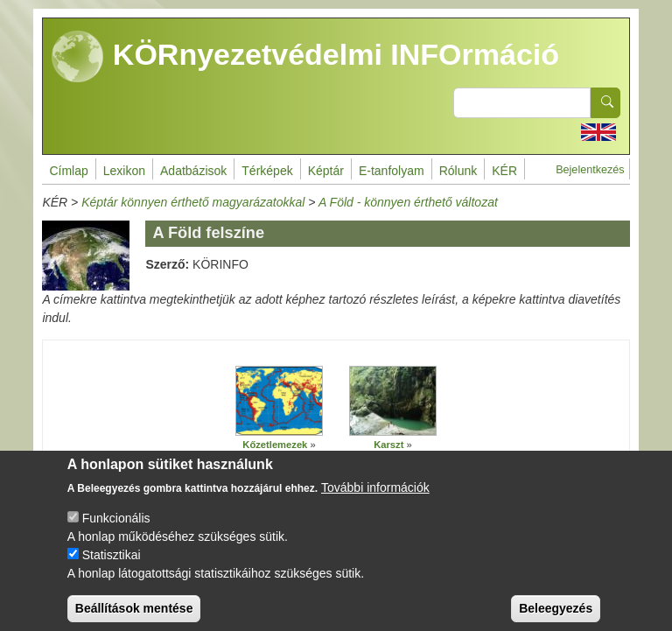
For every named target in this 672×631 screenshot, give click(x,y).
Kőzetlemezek (275, 445)
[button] (279, 402)
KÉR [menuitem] (504, 171)
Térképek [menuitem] (267, 171)
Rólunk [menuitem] (458, 171)
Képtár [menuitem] (326, 171)
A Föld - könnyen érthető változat (408, 202)
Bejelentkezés (590, 170)
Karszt (388, 445)
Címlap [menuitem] (68, 171)
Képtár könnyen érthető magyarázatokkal (193, 202)
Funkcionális (116, 530)
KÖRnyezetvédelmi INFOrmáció (305, 57)
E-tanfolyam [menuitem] (392, 171)
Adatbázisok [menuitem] (193, 171)
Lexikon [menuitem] (124, 171)
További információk (375, 500)
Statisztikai (112, 567)
